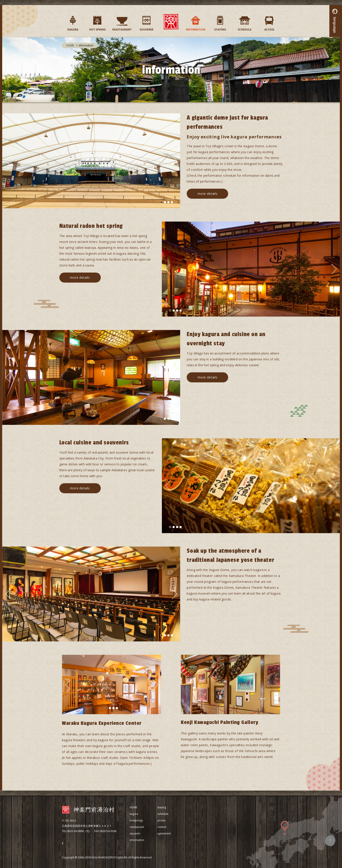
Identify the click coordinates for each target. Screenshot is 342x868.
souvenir (135, 833)
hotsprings (136, 820)
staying (162, 807)
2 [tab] (165, 202)
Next (174, 161)
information (137, 840)
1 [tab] (161, 202)
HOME (70, 45)
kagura (134, 814)
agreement (164, 833)
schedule (163, 814)
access (161, 820)
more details (208, 194)
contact (162, 827)
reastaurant (137, 827)
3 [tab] (168, 202)
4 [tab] (172, 202)
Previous (8, 161)
